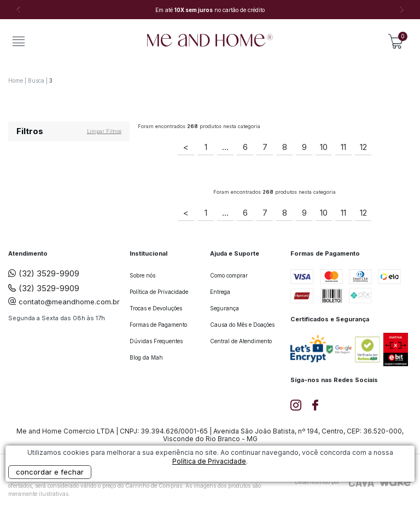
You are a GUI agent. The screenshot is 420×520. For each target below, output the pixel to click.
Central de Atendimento (241, 341)
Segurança (224, 308)
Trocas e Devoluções (156, 308)
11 (343, 147)
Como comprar (229, 275)
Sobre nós (142, 275)
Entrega (220, 292)
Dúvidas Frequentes (156, 341)
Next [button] (402, 10)
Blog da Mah (146, 357)
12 (363, 147)
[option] (210, 10)
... (225, 147)
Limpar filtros (104, 131)
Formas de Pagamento (158, 325)
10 (324, 147)
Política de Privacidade (159, 292)
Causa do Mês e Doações (242, 325)
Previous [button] (18, 10)
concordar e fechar (50, 472)
